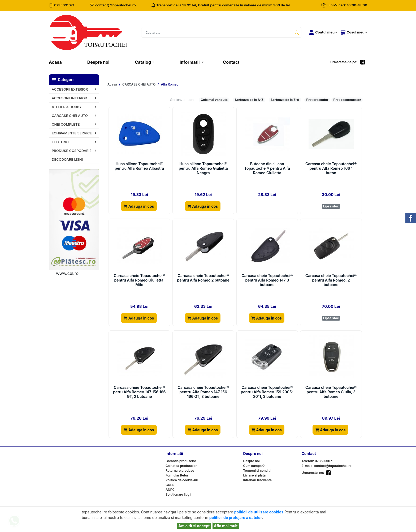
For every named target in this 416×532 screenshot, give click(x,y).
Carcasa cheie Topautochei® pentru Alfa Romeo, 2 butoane (331, 280)
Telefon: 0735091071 (318, 461)
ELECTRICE (61, 142)
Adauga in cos (139, 206)
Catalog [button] (143, 62)
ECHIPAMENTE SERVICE (72, 133)
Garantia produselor (181, 461)
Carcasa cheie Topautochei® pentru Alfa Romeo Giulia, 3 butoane (331, 392)
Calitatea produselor (181, 466)
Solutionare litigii (178, 494)
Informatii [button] (190, 62)
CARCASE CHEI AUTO (70, 116)
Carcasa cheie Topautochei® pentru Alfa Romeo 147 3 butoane (267, 280)
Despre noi (98, 62)
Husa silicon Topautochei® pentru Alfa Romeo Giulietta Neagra (203, 168)
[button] (322, 32)
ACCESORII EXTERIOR (70, 89)
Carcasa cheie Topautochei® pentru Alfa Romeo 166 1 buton (331, 168)
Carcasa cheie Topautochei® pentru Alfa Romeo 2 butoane (203, 278)
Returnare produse (180, 471)
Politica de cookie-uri (182, 480)
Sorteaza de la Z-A (285, 100)
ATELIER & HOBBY (67, 107)
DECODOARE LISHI (67, 159)
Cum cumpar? (254, 466)
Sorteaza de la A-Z (249, 100)
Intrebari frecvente (258, 480)
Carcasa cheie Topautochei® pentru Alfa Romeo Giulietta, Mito (139, 280)
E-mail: (307, 466)
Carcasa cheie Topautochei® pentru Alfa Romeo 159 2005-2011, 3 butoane (267, 392)
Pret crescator (317, 100)
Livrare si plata (255, 475)
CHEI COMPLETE (66, 124)
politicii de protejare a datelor (236, 518)
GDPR (170, 485)
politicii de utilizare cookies (259, 512)
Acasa (62, 62)
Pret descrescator (347, 100)
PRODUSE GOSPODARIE (72, 151)
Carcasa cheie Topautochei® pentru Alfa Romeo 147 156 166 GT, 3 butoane (203, 392)
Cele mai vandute (214, 100)
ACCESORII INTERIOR (69, 98)
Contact (231, 62)
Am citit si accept (194, 526)
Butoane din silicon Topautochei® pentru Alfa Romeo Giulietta (267, 168)
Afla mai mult (226, 526)
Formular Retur (177, 475)
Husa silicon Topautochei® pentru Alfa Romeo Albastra (139, 166)
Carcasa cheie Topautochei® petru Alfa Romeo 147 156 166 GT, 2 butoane (139, 392)
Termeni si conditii (257, 471)
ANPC (170, 490)
